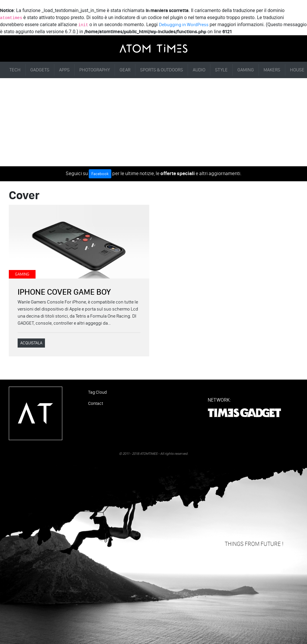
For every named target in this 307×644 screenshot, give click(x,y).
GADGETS (40, 70)
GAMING (246, 70)
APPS (64, 70)
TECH (15, 70)
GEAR (125, 70)
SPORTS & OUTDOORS (162, 70)
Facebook (100, 174)
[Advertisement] (153, 122)
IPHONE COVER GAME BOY (64, 292)
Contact (96, 403)
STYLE (221, 70)
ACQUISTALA (31, 343)
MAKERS (272, 70)
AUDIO (199, 70)
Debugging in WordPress (184, 25)
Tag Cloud (97, 392)
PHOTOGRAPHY (95, 70)
